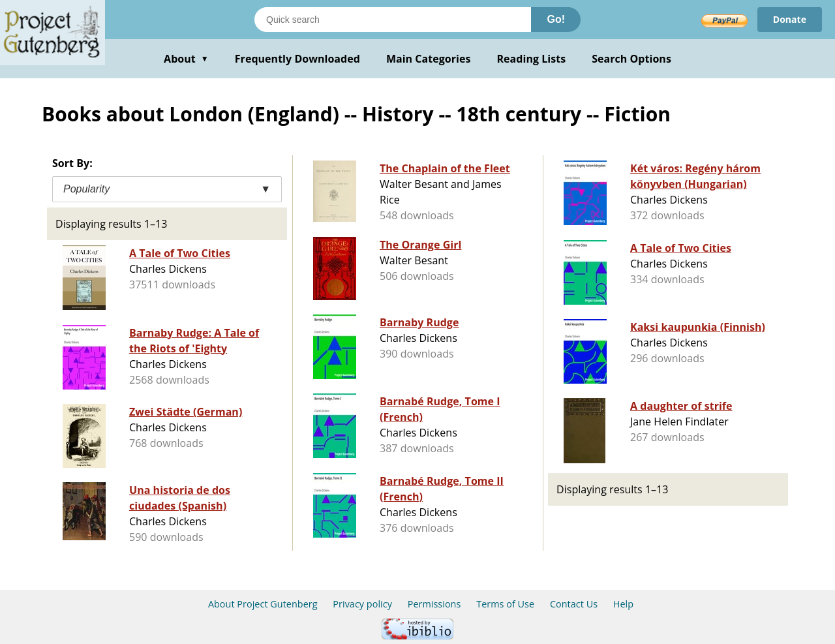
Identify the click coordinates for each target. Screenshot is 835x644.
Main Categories (429, 59)
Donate (790, 19)
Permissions (434, 604)
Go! (556, 19)
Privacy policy (362, 604)
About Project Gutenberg (263, 604)
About (186, 59)
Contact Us (574, 604)
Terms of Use (505, 604)
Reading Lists (532, 59)
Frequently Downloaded (297, 59)
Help (623, 604)
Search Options (631, 59)
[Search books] (393, 20)
